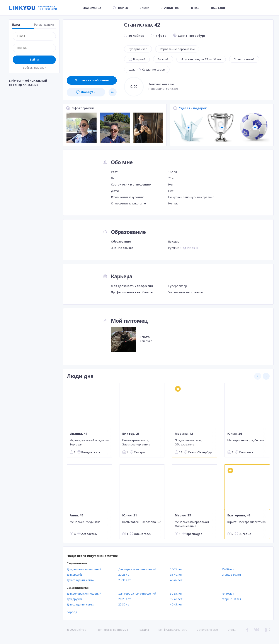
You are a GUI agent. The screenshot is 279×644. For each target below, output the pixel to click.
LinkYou (81, 630)
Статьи (232, 630)
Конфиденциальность (173, 630)
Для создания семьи (81, 580)
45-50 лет (228, 569)
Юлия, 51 (130, 515)
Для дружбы (75, 575)
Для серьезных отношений (137, 569)
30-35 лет (176, 569)
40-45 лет (176, 580)
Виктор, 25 (131, 434)
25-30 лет (125, 580)
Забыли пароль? (34, 67)
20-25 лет (125, 575)
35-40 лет (176, 575)
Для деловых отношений (84, 569)
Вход (16, 24)
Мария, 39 (183, 515)
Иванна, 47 (78, 434)
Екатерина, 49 (239, 515)
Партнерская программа (112, 630)
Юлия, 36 (235, 434)
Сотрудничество (207, 630)
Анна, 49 (76, 515)
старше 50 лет (231, 575)
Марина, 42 (184, 434)
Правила (143, 630)
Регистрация (44, 24)
